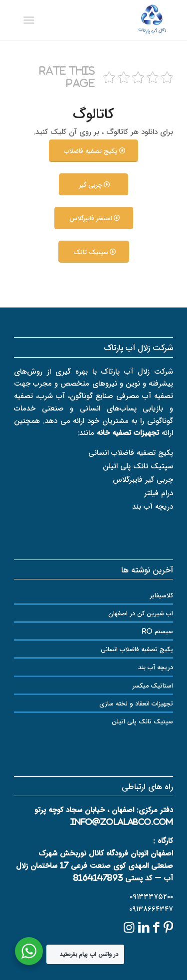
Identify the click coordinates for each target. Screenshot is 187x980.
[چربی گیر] (93, 185)
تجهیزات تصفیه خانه (128, 432)
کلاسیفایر (162, 595)
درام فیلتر (159, 492)
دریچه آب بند (153, 506)
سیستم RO (158, 631)
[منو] (31, 20)
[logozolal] (109, 20)
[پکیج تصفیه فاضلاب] (93, 151)
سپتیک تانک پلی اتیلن (138, 466)
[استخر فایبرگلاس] (94, 218)
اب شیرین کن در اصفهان (141, 613)
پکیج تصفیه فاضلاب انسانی (131, 452)
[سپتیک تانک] (94, 252)
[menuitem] (31, 20)
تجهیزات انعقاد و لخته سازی (136, 703)
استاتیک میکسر (153, 685)
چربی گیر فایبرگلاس (143, 479)
